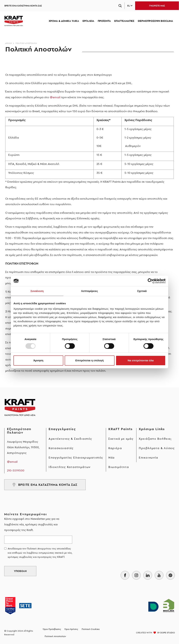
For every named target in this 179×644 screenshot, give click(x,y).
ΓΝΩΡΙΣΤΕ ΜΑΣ (157, 6)
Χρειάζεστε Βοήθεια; (155, 439)
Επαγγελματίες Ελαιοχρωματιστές (76, 457)
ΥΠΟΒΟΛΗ (20, 571)
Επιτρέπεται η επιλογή (89, 360)
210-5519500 (16, 470)
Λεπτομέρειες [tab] (90, 291)
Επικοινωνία (148, 457)
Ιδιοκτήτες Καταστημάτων (70, 467)
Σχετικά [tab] (142, 291)
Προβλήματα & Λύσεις (157, 448)
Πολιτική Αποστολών (26, 43)
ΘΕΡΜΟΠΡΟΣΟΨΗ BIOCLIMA (155, 21)
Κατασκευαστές (61, 448)
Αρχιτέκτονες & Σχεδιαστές (70, 439)
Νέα (112, 457)
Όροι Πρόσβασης (52, 629)
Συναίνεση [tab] (37, 291)
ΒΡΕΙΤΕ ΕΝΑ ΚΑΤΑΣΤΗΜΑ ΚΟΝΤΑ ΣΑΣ (23, 6)
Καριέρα (115, 448)
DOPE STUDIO (168, 633)
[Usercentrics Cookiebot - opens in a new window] (150, 281)
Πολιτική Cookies (91, 629)
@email (55, 97)
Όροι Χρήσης (71, 629)
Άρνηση (38, 360)
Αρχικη (9, 43)
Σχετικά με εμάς (121, 439)
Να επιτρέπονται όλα (141, 360)
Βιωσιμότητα (119, 467)
